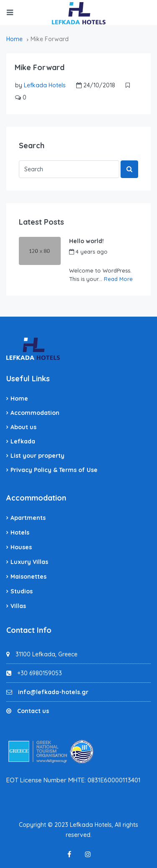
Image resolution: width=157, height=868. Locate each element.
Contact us (33, 711)
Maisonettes (28, 577)
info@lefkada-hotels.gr (53, 692)
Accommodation (35, 413)
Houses (21, 547)
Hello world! (86, 241)
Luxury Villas (29, 562)
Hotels (20, 532)
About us (23, 427)
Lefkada (23, 441)
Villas (18, 606)
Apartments (28, 518)
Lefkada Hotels (45, 85)
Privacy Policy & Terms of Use (54, 470)
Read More (118, 279)
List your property (37, 456)
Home (19, 399)
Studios (22, 591)
